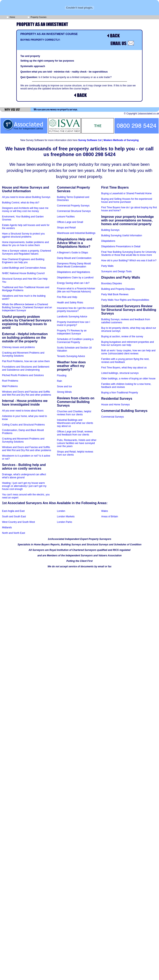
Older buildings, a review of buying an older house (128, 379)
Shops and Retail (66, 228)
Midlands (7, 527)
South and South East (14, 517)
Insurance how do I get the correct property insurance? (76, 310)
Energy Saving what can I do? (73, 283)
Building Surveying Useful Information (122, 236)
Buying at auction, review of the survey (122, 336)
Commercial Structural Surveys (74, 211)
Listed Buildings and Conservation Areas (24, 268)
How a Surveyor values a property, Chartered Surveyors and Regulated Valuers (26, 252)
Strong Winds (64, 392)
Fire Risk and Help (67, 297)
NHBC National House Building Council (23, 273)
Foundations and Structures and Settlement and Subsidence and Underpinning (26, 368)
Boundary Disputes (112, 283)
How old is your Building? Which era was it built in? (129, 260)
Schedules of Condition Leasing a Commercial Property (75, 341)
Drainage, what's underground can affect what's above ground (24, 476)
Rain (60, 381)
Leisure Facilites (66, 217)
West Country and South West (18, 522)
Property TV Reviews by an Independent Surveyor (72, 332)
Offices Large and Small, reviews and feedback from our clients (75, 433)
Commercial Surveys (113, 417)
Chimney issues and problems (18, 347)
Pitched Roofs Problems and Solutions (23, 375)
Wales (105, 511)
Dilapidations (108, 241)
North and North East (14, 533)
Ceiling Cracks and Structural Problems (23, 425)
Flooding (62, 376)
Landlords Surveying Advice (72, 317)
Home (11, 17)
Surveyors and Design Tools (116, 271)
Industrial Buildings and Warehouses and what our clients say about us (75, 423)
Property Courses (37, 17)
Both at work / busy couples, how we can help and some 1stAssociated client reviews (128, 352)
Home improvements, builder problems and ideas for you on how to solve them (25, 244)
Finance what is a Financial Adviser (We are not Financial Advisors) (76, 290)
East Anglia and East (13, 511)
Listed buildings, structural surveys (120, 373)
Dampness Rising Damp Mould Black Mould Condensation (74, 265)
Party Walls (107, 266)
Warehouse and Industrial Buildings (76, 233)
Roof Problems (10, 381)
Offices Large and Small (70, 222)
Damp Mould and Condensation (74, 258)
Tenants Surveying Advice (71, 356)
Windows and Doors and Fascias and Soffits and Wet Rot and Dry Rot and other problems (27, 393)
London (61, 511)
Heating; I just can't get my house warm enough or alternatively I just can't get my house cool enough (24, 486)
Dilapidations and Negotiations (74, 272)
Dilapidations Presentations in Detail (121, 246)
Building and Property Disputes (118, 289)
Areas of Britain (110, 517)
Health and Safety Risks (70, 303)
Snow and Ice (65, 386)
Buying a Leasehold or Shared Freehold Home (127, 193)
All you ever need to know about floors (23, 411)
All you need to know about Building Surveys (26, 197)
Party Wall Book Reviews (115, 294)
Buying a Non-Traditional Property (120, 393)
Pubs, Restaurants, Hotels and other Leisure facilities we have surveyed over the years (77, 443)
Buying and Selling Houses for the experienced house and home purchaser (127, 200)
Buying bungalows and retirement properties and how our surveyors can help (128, 343)
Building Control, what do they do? (21, 203)
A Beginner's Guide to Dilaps (73, 253)
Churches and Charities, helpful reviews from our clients (74, 413)
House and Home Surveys (116, 405)
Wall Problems (10, 386)
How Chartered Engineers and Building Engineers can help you (23, 261)
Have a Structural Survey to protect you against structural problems (23, 235)
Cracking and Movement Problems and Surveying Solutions (23, 354)
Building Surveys (110, 230)
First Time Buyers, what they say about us (124, 368)
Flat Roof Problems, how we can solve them (26, 361)
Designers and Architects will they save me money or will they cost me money (25, 210)
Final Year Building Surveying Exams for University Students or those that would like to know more (129, 253)
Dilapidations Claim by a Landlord (75, 278)
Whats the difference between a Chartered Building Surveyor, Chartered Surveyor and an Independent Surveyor (27, 307)
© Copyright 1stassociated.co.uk (141, 114)
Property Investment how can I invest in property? (74, 324)
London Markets (66, 517)
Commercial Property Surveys (73, 206)
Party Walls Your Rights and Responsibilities (125, 300)
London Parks (65, 522)
